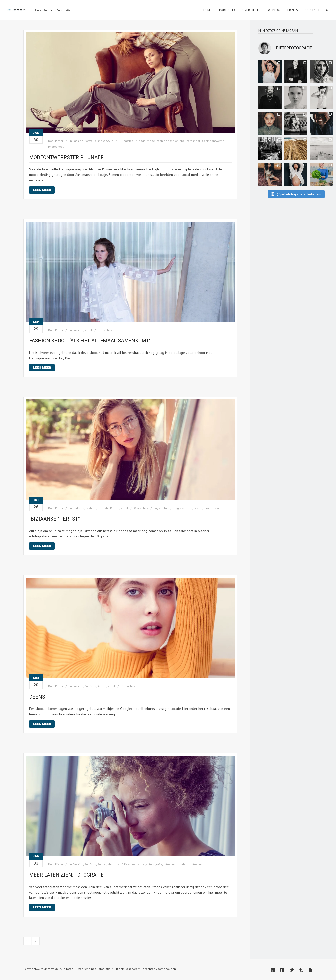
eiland (166, 508)
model (151, 141)
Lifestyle (103, 508)
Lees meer (42, 190)
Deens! (38, 697)
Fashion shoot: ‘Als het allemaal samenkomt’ (90, 341)
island (198, 508)
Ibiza (189, 508)
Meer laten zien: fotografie (66, 875)
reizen (207, 508)
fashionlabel (177, 141)
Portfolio (90, 141)
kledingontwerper (213, 141)
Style (110, 141)
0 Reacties (126, 141)
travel (217, 508)
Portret (102, 864)
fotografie (178, 508)
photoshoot (56, 147)
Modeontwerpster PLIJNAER (67, 157)
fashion (162, 141)
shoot (101, 141)
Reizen (115, 508)
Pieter (59, 141)
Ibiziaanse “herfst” (55, 519)
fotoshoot (194, 141)
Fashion (78, 141)
